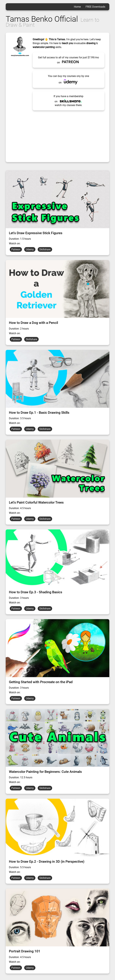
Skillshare (45, 249)
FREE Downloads (95, 7)
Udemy (30, 249)
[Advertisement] (58, 135)
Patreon (16, 249)
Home (77, 7)
